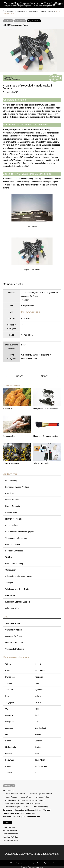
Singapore (10, 702)
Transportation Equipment (16, 538)
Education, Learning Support (17, 602)
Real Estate (10, 595)
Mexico (38, 709)
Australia (9, 728)
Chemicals (10, 493)
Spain (37, 754)
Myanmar (39, 690)
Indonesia (39, 677)
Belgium (38, 747)
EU (36, 773)
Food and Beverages (14, 551)
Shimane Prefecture (14, 630)
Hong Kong (39, 664)
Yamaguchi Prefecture (15, 649)
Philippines (10, 677)
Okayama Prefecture (34, 21)
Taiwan (8, 664)
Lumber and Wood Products (17, 487)
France (8, 741)
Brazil (37, 715)
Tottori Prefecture (13, 623)
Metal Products (12, 525)
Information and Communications (19, 576)
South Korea (40, 671)
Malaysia (38, 696)
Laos (37, 683)
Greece (8, 754)
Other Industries (12, 608)
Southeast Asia (41, 766)
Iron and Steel (11, 512)
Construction (11, 570)
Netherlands (11, 747)
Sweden (38, 734)
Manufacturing (8, 21)
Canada (38, 702)
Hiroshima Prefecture (14, 643)
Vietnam (9, 683)
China (8, 671)
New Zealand (40, 728)
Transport (9, 583)
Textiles (9, 557)
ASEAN (9, 773)
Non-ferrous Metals (13, 519)
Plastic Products (20, 21)
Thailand (9, 690)
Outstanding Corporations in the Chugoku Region (32, 854)
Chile (37, 722)
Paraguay (9, 722)
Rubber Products (13, 506)
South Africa (40, 760)
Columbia (9, 715)
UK (7, 734)
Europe (8, 766)
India (7, 696)
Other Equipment (13, 544)
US (7, 709)
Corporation (10, 11)
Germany (39, 741)
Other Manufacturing (14, 564)
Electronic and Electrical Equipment (20, 532)
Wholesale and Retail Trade (17, 589)
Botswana (10, 760)
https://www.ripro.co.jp (31, 312)
